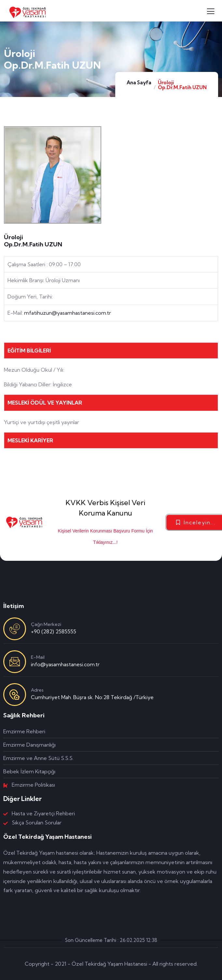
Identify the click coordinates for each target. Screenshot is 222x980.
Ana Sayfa (139, 83)
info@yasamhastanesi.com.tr (65, 664)
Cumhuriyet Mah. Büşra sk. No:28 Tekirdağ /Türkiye (92, 697)
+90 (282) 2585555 (54, 631)
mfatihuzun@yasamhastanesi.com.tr (68, 313)
